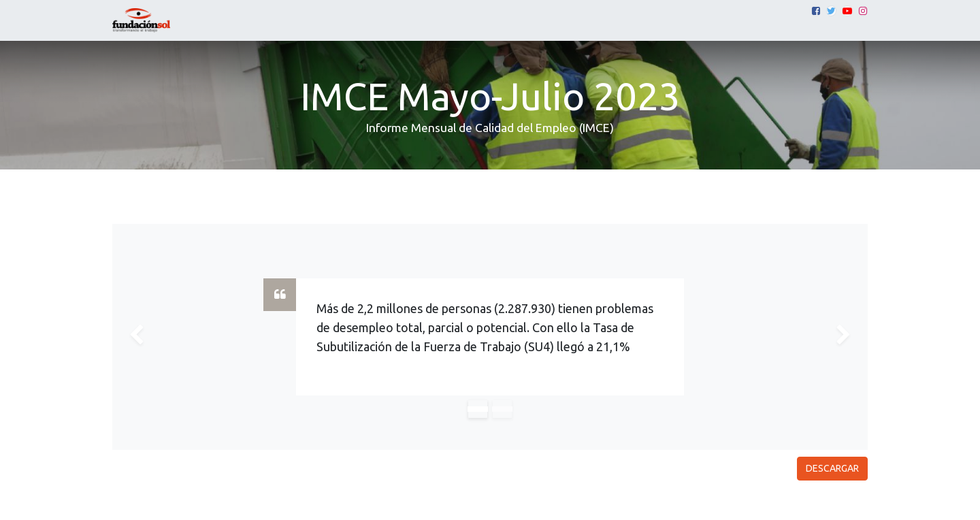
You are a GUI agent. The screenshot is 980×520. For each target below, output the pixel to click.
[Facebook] (816, 11)
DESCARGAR (832, 468)
